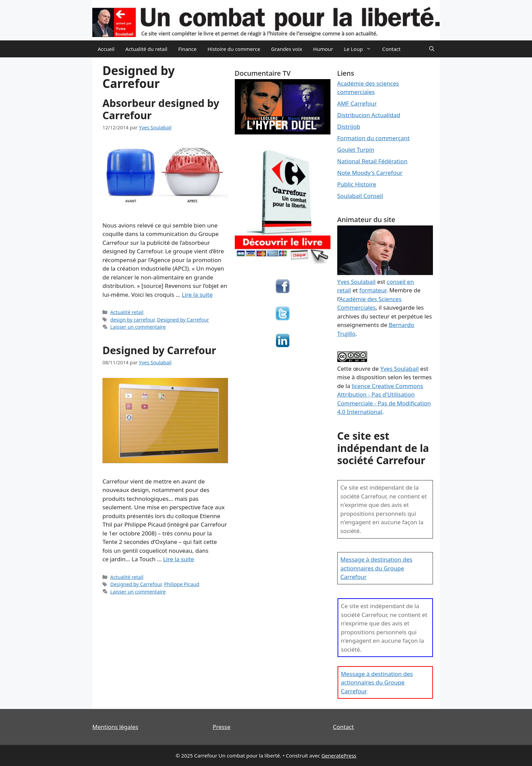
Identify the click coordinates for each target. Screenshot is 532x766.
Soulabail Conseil (360, 196)
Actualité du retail (146, 49)
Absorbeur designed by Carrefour (161, 109)
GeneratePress (339, 755)
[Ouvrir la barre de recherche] (432, 49)
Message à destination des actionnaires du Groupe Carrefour (376, 568)
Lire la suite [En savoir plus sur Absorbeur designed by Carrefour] (197, 295)
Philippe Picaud (182, 584)
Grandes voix (287, 49)
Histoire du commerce (234, 49)
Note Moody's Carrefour (370, 173)
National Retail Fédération (372, 161)
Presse (222, 727)
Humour (323, 49)
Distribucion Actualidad (369, 115)
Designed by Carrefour (183, 320)
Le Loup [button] (360, 49)
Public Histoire (357, 184)
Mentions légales (115, 727)
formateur (373, 290)
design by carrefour (132, 320)
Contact (391, 49)
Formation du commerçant (374, 138)
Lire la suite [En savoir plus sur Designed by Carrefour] (179, 559)
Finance (187, 49)
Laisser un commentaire (138, 327)
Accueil (106, 49)
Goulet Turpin (356, 150)
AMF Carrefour (357, 103)
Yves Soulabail (400, 369)
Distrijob (349, 126)
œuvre (362, 369)
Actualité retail (127, 312)
